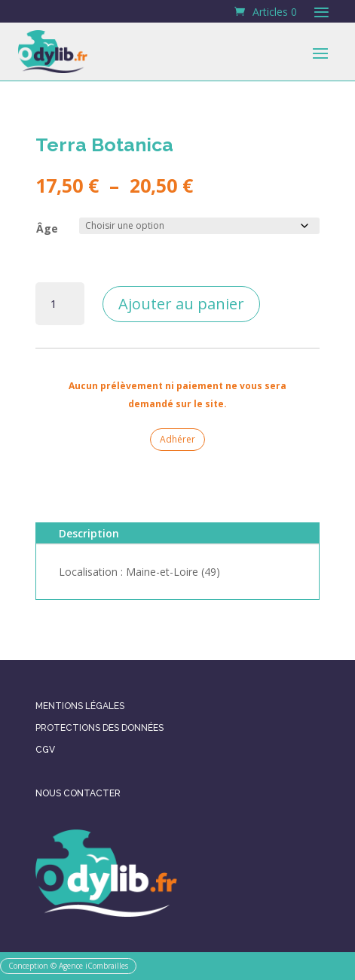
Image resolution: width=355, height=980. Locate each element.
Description (89, 533)
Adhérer (177, 439)
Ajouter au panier (181, 304)
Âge (47, 228)
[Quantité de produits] (60, 304)
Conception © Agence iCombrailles (68, 966)
